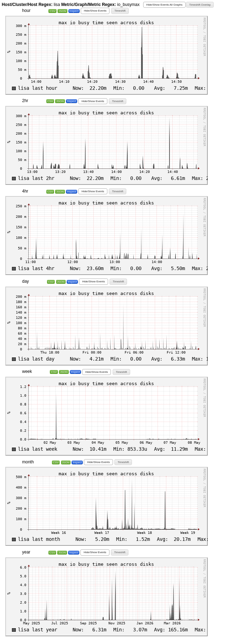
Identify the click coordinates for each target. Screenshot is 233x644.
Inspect (74, 11)
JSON (62, 11)
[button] (164, 5)
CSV (52, 11)
